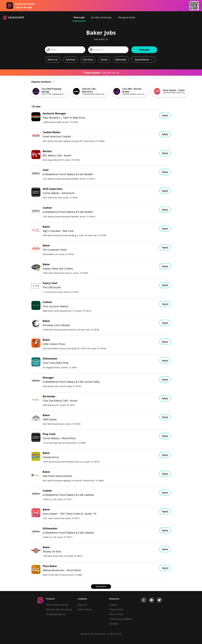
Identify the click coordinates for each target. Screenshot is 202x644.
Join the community (101, 17)
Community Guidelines (121, 619)
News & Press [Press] (85, 609)
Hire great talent (127, 17)
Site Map (114, 624)
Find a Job (79, 17)
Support (113, 605)
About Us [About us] (82, 605)
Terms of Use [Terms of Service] (116, 614)
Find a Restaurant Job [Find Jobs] (57, 605)
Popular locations (43, 82)
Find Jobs (144, 50)
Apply (165, 115)
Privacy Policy (116, 609)
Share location (91, 73)
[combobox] (65, 50)
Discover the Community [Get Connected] (59, 609)
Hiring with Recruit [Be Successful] (56, 614)
